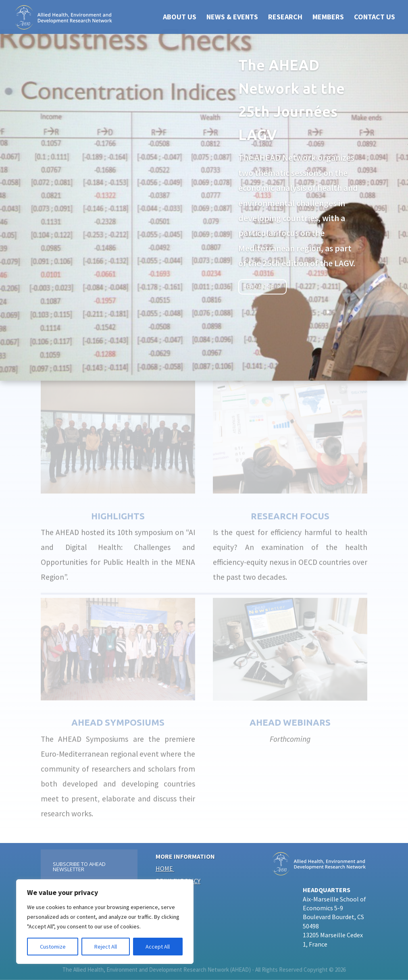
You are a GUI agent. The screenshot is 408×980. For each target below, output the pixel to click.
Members (328, 18)
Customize (53, 947)
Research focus (290, 508)
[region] (105, 922)
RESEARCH (285, 18)
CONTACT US (375, 18)
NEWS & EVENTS (232, 18)
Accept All (158, 947)
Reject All (106, 947)
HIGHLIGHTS (118, 508)
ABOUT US (180, 18)
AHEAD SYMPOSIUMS (118, 715)
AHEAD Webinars (290, 715)
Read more (258, 290)
